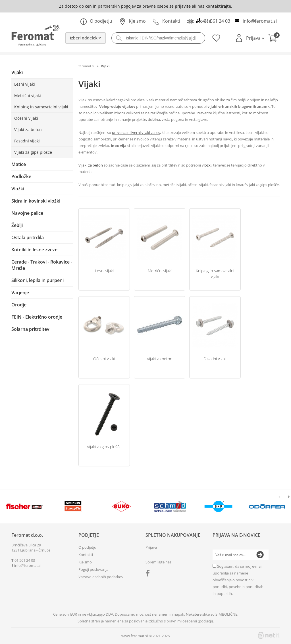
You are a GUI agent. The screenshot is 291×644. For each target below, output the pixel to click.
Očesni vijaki (26, 118)
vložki (207, 165)
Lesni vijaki (25, 84)
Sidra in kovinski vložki (36, 201)
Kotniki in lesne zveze (34, 250)
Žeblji (17, 225)
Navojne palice (27, 213)
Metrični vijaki (28, 95)
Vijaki (17, 72)
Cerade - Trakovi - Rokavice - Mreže (42, 265)
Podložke (21, 176)
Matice (19, 164)
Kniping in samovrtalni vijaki (41, 107)
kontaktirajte (218, 6)
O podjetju (96, 21)
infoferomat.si (260, 21)
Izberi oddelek (86, 38)
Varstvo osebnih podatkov (101, 577)
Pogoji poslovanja (93, 569)
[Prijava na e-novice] (260, 555)
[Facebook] (149, 574)
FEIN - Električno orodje (37, 317)
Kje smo (132, 21)
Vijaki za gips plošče (33, 152)
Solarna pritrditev (30, 329)
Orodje (19, 305)
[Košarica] (274, 39)
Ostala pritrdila (28, 237)
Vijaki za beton (28, 130)
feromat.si (87, 66)
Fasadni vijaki (27, 141)
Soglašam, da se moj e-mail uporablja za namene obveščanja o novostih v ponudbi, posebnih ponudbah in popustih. (238, 580)
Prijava (255, 38)
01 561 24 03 (217, 21)
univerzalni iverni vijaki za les (136, 132)
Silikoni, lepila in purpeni (38, 280)
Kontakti (166, 21)
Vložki (18, 189)
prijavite (183, 6)
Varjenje (20, 292)
